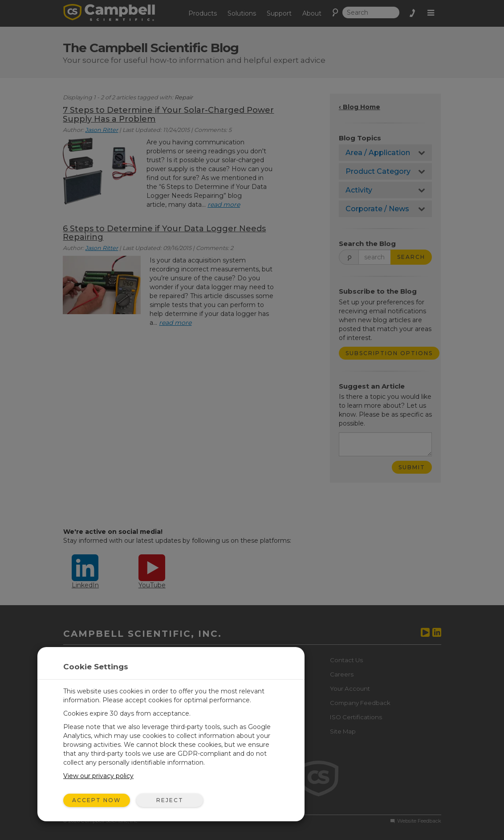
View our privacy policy (98, 776)
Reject (170, 800)
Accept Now (97, 800)
